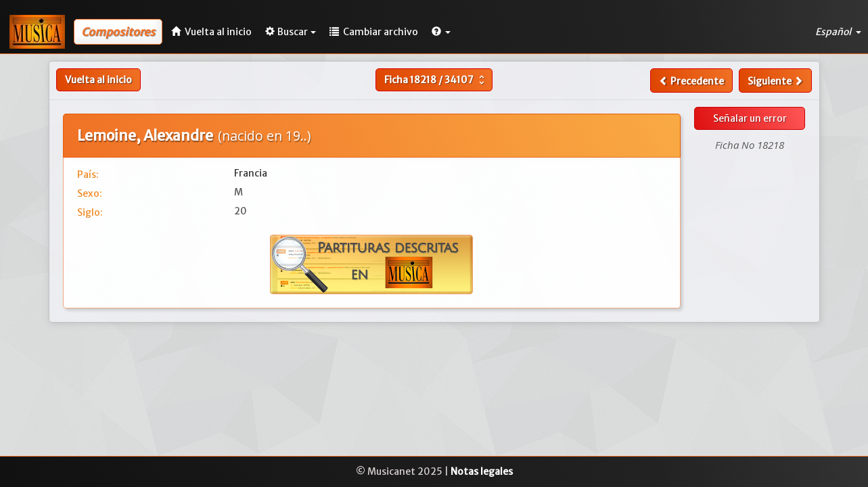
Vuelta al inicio (98, 80)
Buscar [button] (291, 32)
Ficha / (436, 80)
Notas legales (482, 471)
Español (838, 32)
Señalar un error (750, 118)
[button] (441, 32)
